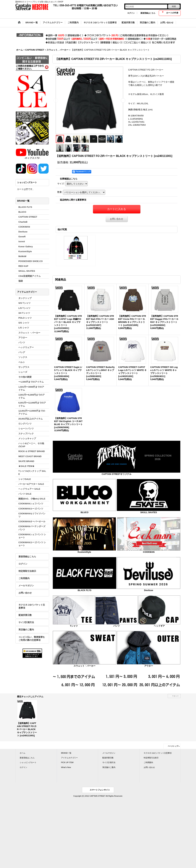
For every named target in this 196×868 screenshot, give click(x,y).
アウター (149, 666)
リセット (175, 696)
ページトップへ (174, 746)
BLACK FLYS (84, 590)
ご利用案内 (24, 578)
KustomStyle (84, 552)
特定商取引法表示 (27, 571)
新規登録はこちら (148, 13)
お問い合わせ (25, 593)
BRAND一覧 (66, 753)
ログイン (131, 13)
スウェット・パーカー (85, 666)
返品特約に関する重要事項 (73, 200)
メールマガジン (26, 586)
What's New (66, 767)
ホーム (23, 753)
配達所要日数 (25, 615)
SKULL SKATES (149, 512)
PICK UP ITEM (67, 762)
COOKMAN (149, 552)
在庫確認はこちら (69, 179)
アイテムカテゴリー (69, 758)
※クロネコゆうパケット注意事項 (32, 606)
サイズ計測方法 (26, 622)
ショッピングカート (28, 762)
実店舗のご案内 (26, 630)
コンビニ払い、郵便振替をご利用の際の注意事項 (32, 639)
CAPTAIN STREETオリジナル (117, 474)
